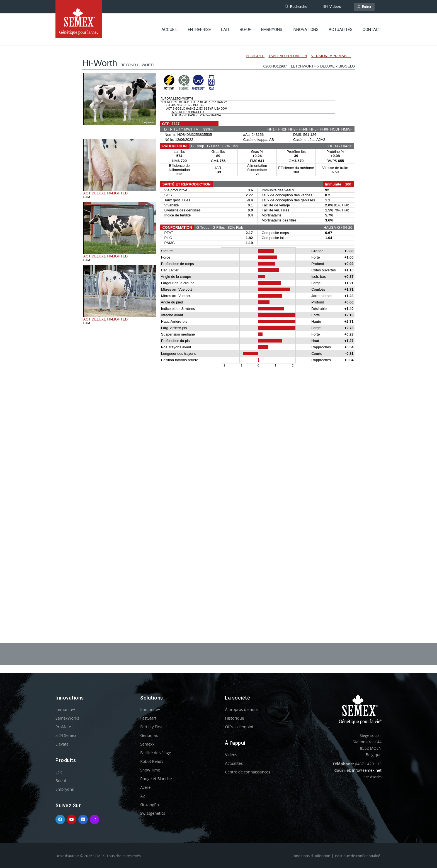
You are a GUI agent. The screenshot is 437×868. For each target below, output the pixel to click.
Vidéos (332, 7)
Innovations (305, 29)
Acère (145, 787)
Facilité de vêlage (156, 753)
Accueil (170, 29)
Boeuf (61, 781)
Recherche (296, 7)
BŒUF (245, 29)
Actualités (341, 29)
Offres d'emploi (239, 727)
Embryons (272, 29)
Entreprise (199, 29)
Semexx (147, 744)
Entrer (364, 7)
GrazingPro (150, 805)
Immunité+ (65, 709)
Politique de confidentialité (358, 856)
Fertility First (151, 727)
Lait (225, 29)
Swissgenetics (153, 813)
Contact (372, 29)
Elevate (62, 744)
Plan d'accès (372, 777)
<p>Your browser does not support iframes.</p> (219, 329)
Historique (234, 718)
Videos (231, 755)
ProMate (63, 727)
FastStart (148, 718)
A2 (143, 796)
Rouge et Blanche (156, 779)
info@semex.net (367, 770)
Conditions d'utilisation (311, 856)
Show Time (150, 770)
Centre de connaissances (247, 772)
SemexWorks (67, 718)
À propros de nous (242, 709)
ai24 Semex (66, 735)
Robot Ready (152, 761)
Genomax (149, 735)
